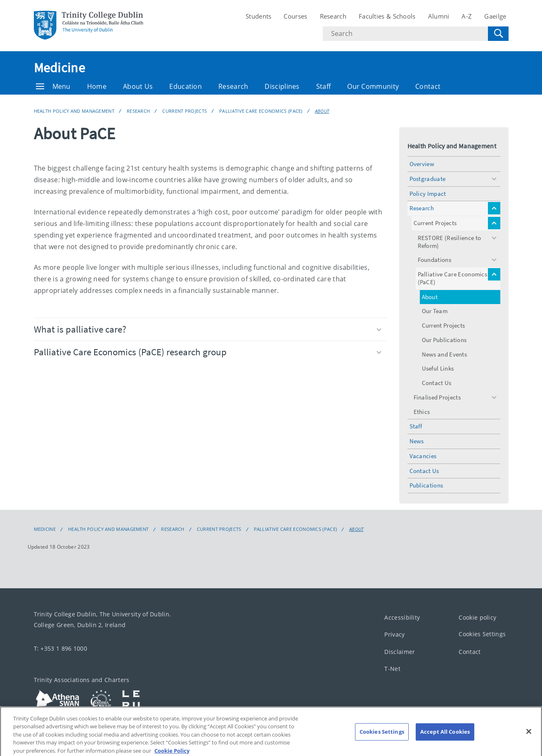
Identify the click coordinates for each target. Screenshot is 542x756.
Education (186, 86)
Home (97, 86)
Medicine (59, 68)
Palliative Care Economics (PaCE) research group (208, 352)
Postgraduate (428, 179)
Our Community (373, 86)
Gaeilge (495, 16)
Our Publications (444, 340)
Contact (428, 86)
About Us (138, 86)
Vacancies (423, 456)
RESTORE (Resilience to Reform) (450, 242)
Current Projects (185, 111)
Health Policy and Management (74, 111)
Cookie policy (477, 617)
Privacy (394, 634)
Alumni (439, 16)
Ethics (422, 412)
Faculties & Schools (387, 16)
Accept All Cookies (445, 738)
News (417, 441)
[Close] (529, 738)
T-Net (392, 669)
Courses (295, 16)
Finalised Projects (437, 397)
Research (333, 16)
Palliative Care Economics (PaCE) (261, 111)
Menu (53, 86)
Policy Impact (428, 194)
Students (258, 16)
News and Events (445, 354)
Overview (422, 164)
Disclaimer (400, 652)
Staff (324, 86)
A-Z (467, 16)
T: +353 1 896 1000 (60, 648)
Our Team (435, 311)
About (322, 111)
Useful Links (438, 368)
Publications (426, 485)
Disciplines (282, 86)
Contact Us (437, 383)
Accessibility (402, 617)
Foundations (434, 260)
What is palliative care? (208, 329)
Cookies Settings (482, 634)
